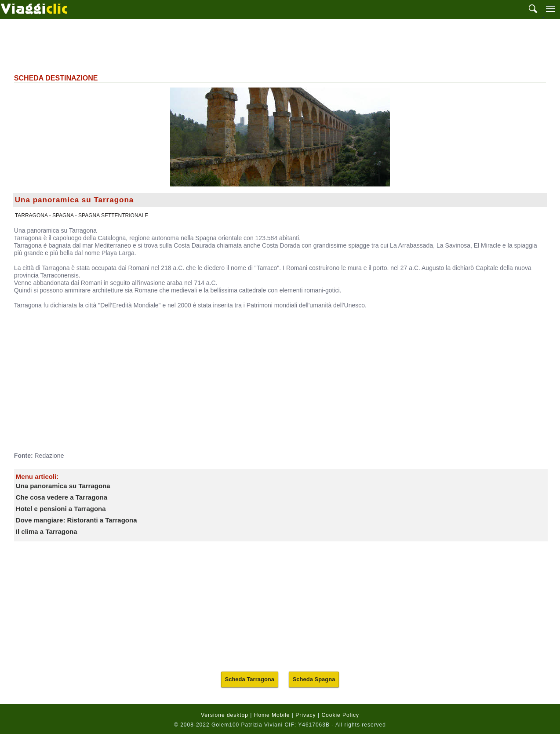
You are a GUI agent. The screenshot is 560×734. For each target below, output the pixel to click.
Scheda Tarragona (250, 679)
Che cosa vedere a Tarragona (62, 497)
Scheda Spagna (314, 679)
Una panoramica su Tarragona (63, 486)
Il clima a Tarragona (47, 531)
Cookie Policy (340, 715)
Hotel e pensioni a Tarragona (61, 509)
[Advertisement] (280, 45)
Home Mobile (272, 715)
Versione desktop (225, 715)
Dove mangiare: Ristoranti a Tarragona (76, 520)
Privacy (305, 715)
